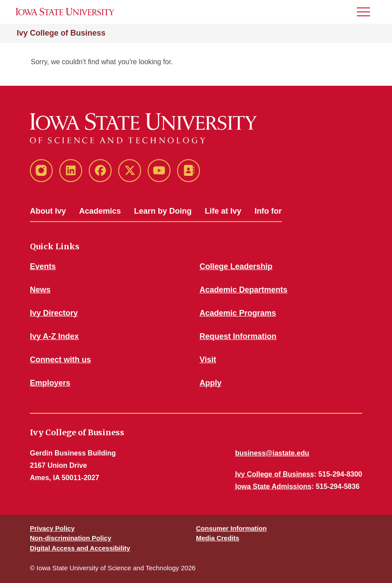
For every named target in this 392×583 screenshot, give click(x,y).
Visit (208, 360)
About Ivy (48, 211)
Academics (100, 211)
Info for (268, 211)
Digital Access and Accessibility (80, 548)
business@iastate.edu (272, 453)
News (40, 290)
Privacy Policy (52, 528)
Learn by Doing (163, 211)
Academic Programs (238, 313)
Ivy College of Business (61, 33)
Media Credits (218, 538)
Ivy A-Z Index (54, 336)
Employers (50, 383)
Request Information (238, 336)
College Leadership (236, 266)
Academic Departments (243, 290)
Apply (211, 383)
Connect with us (60, 360)
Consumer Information (231, 528)
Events (43, 266)
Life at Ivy (223, 211)
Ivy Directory (54, 313)
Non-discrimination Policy (71, 538)
